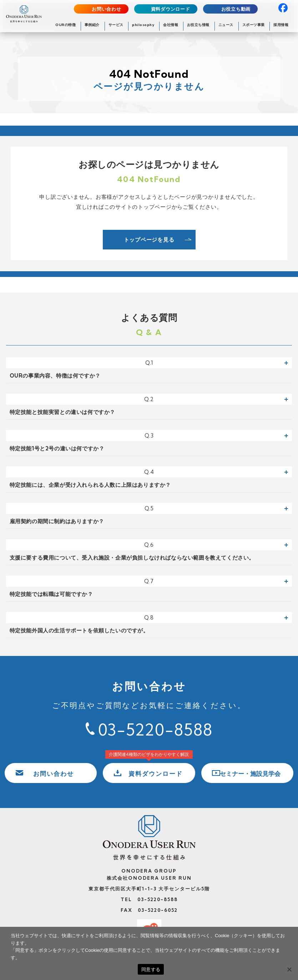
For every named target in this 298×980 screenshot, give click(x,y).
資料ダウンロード (171, 9)
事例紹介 (92, 25)
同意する (151, 969)
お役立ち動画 (236, 9)
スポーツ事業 (254, 25)
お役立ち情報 (198, 25)
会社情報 (171, 25)
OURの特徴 (65, 25)
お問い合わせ (107, 9)
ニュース (226, 25)
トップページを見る (149, 240)
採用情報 (281, 25)
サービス (116, 25)
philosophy (143, 25)
